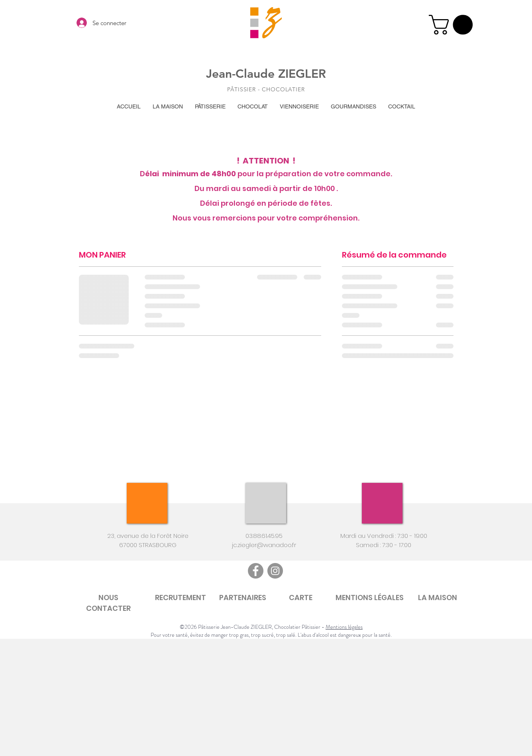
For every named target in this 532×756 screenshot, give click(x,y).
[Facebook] (256, 571)
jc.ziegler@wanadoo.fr (264, 545)
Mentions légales (344, 627)
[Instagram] (275, 571)
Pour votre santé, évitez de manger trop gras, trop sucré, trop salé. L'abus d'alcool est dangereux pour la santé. (271, 635)
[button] (453, 25)
